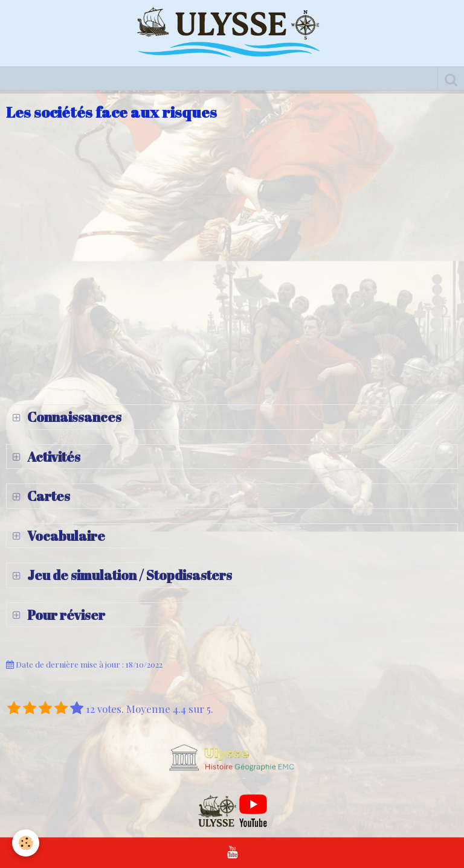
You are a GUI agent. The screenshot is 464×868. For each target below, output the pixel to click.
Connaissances (73, 417)
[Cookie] (26, 843)
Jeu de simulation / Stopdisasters (128, 575)
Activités (53, 457)
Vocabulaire (65, 536)
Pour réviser (65, 615)
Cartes (47, 496)
